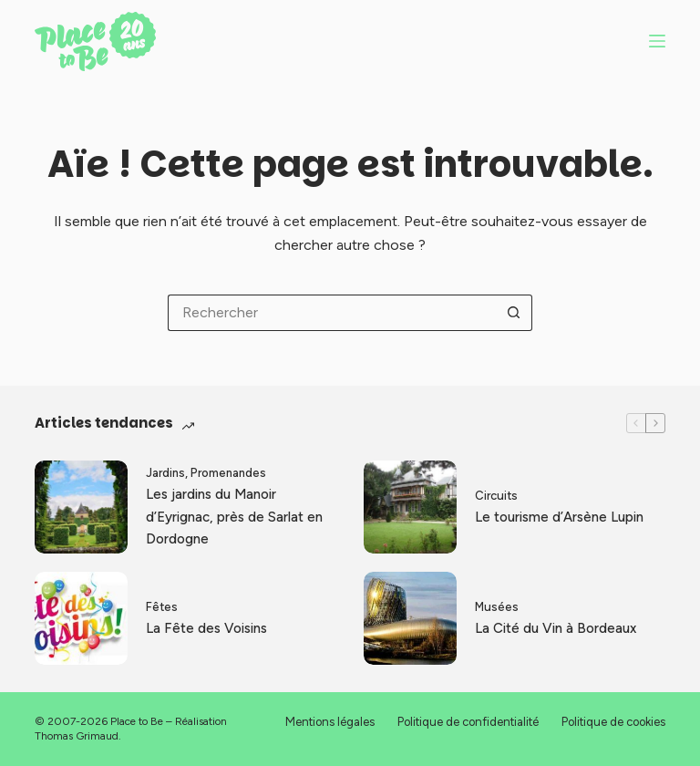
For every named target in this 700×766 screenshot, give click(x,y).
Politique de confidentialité (468, 722)
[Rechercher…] (332, 313)
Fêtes (162, 607)
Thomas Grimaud (77, 736)
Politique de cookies (613, 722)
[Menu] (657, 41)
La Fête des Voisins (206, 628)
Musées (497, 607)
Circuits (496, 496)
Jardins (165, 473)
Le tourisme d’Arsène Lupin (559, 517)
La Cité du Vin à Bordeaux (556, 628)
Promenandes (228, 473)
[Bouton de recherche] (514, 313)
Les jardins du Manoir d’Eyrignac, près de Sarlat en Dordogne (234, 517)
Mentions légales (330, 722)
